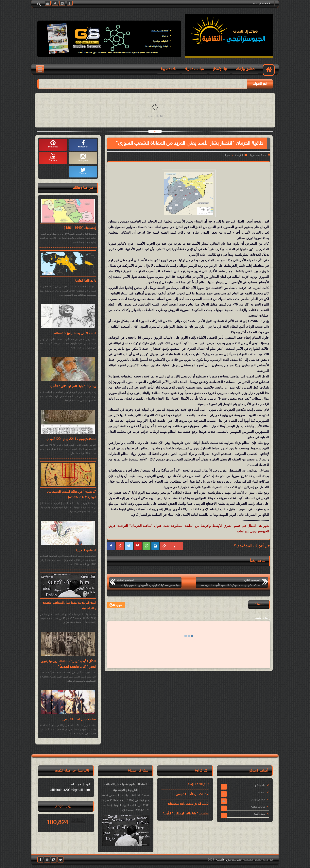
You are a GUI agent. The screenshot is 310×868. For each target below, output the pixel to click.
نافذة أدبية (259, 814)
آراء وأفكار (220, 69)
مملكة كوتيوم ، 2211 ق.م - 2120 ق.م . (71, 439)
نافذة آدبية (169, 69)
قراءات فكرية (195, 69)
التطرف (261, 793)
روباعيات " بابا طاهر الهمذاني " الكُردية (73, 386)
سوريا (228, 155)
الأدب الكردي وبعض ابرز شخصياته (75, 334)
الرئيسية (239, 155)
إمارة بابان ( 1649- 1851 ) (80, 228)
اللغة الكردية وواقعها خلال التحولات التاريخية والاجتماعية (69, 606)
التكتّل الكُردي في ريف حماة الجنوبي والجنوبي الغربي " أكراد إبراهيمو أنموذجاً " (68, 664)
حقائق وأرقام (245, 69)
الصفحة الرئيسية (262, 4)
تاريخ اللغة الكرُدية (86, 281)
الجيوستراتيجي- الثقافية (229, 860)
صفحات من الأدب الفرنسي (79, 720)
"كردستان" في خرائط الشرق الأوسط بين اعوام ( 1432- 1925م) (72, 495)
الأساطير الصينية (86, 550)
